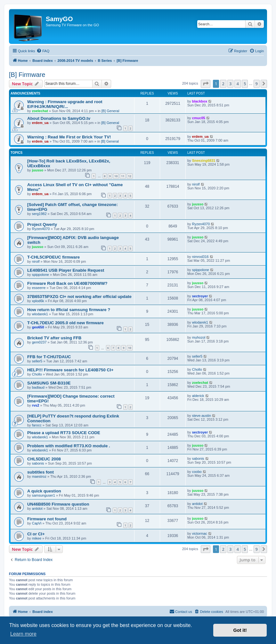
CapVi (37, 523)
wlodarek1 (40, 314)
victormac (200, 533)
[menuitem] (43, 51)
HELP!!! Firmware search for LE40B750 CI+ (70, 370)
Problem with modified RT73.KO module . (69, 446)
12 (130, 176)
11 (123, 176)
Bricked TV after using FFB (54, 338)
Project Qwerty (42, 224)
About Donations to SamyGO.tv (59, 118)
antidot (37, 508)
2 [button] (223, 84)
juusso (38, 170)
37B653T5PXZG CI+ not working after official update (79, 297)
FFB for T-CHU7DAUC (49, 357)
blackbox (200, 101)
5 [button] (245, 84)
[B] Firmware (27, 75)
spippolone (41, 275)
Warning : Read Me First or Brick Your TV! (69, 137)
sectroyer (200, 296)
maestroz (39, 476)
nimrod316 (200, 257)
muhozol (199, 337)
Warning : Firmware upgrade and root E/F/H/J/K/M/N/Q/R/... (65, 104)
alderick (198, 396)
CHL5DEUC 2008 (44, 459)
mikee (37, 538)
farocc (37, 425)
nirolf (196, 184)
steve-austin (202, 416)
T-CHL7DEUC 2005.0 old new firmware (65, 323)
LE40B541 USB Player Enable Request (66, 270)
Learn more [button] (23, 634)
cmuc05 (199, 118)
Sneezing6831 (204, 161)
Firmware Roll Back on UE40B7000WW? (67, 283)
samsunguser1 (44, 495)
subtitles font (41, 472)
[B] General (110, 111)
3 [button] (230, 84)
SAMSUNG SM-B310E (49, 383)
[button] (206, 84)
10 (116, 176)
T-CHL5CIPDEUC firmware (53, 257)
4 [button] (237, 84)
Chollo (37, 374)
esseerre (39, 288)
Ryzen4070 (41, 229)
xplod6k (38, 301)
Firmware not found (47, 519)
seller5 (37, 361)
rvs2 (36, 405)
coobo (197, 472)
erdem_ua (40, 123)
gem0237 (39, 342)
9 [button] (257, 84)
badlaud (38, 387)
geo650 (38, 327)
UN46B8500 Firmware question (58, 504)
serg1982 (39, 214)
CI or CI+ (36, 534)
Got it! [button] (240, 630)
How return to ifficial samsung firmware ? (69, 310)
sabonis (38, 463)
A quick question (44, 491)
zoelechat (40, 111)
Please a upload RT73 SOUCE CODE (64, 433)
